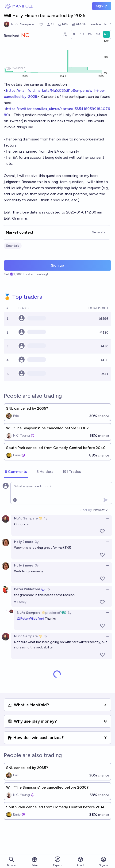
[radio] (75, 34)
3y (37, 542)
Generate (99, 232)
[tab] (16, 472)
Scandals (13, 246)
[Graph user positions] (65, 34)
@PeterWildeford (31, 619)
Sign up (102, 6)
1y (46, 518)
